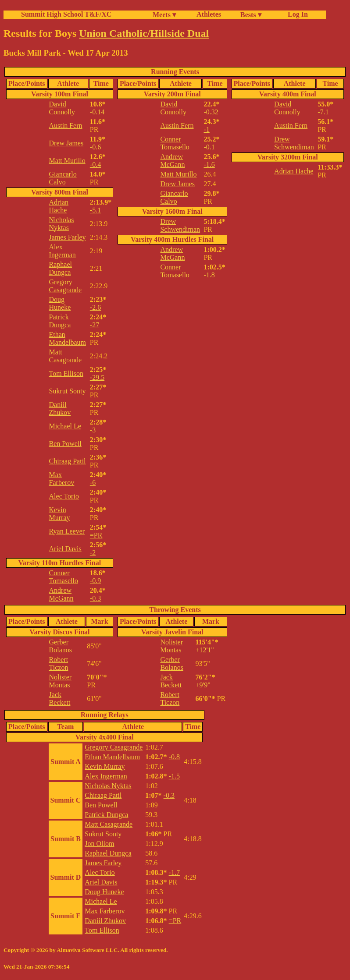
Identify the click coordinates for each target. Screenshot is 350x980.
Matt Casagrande (66, 356)
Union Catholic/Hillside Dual (144, 33)
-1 (206, 129)
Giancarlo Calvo (63, 178)
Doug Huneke (60, 303)
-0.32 (211, 112)
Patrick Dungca (60, 321)
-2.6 (95, 307)
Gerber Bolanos (61, 646)
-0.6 (95, 147)
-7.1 (323, 112)
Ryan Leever (67, 531)
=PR (96, 535)
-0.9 (95, 581)
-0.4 (95, 165)
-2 (93, 553)
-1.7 (174, 872)
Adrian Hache (59, 206)
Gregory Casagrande (66, 286)
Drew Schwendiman (180, 225)
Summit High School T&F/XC (66, 14)
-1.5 (174, 776)
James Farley (68, 237)
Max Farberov (62, 479)
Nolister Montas (61, 681)
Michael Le (65, 426)
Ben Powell (65, 444)
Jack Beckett (60, 699)
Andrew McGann (61, 594)
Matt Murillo (67, 161)
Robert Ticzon (59, 663)
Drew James (66, 143)
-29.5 (97, 377)
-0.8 (174, 757)
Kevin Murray (60, 514)
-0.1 (209, 147)
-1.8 (209, 275)
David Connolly (62, 108)
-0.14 (97, 112)
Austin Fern (66, 126)
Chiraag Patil (68, 461)
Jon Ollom (99, 844)
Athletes (209, 14)
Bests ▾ (251, 15)
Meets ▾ (164, 15)
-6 (93, 483)
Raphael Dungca (61, 268)
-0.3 (95, 598)
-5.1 (95, 210)
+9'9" (203, 685)
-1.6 (209, 165)
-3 (93, 430)
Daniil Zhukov (60, 409)
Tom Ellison (66, 373)
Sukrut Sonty (68, 391)
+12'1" (204, 650)
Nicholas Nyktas (62, 224)
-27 (95, 325)
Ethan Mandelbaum (68, 338)
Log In (296, 14)
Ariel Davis (65, 549)
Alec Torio (64, 496)
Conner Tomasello (64, 577)
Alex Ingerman (62, 251)
